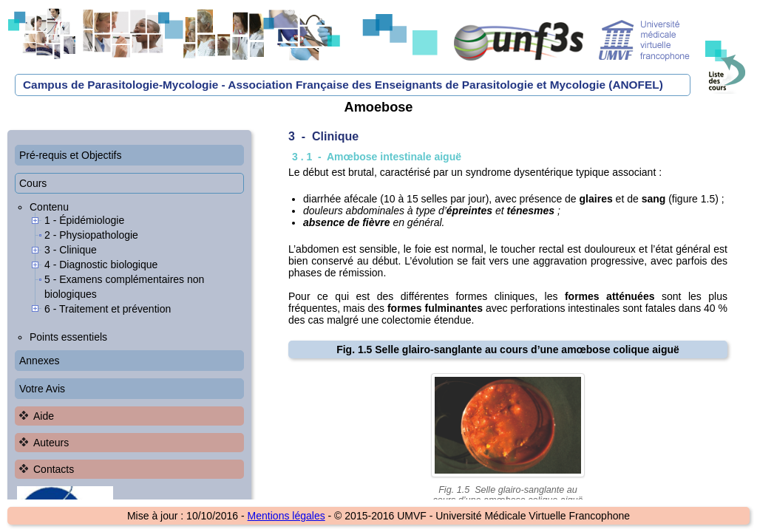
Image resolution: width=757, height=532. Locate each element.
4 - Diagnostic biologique (101, 265)
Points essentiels (68, 337)
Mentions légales (286, 516)
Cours (33, 183)
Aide (44, 416)
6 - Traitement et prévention (108, 309)
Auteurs (51, 443)
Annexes (39, 361)
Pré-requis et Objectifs (71, 155)
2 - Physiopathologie (91, 235)
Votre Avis (42, 389)
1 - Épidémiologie (84, 220)
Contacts (54, 469)
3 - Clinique (71, 250)
